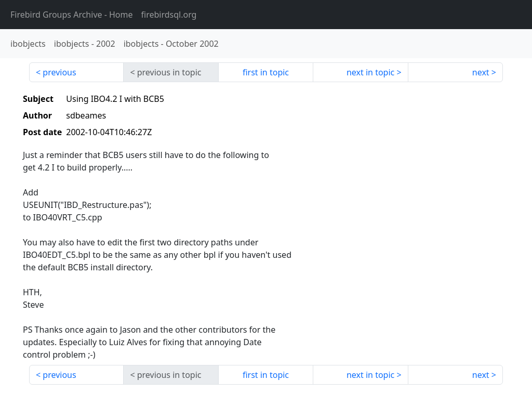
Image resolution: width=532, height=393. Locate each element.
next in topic (370, 72)
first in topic (266, 72)
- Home (72, 15)
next (481, 72)
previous (59, 72)
